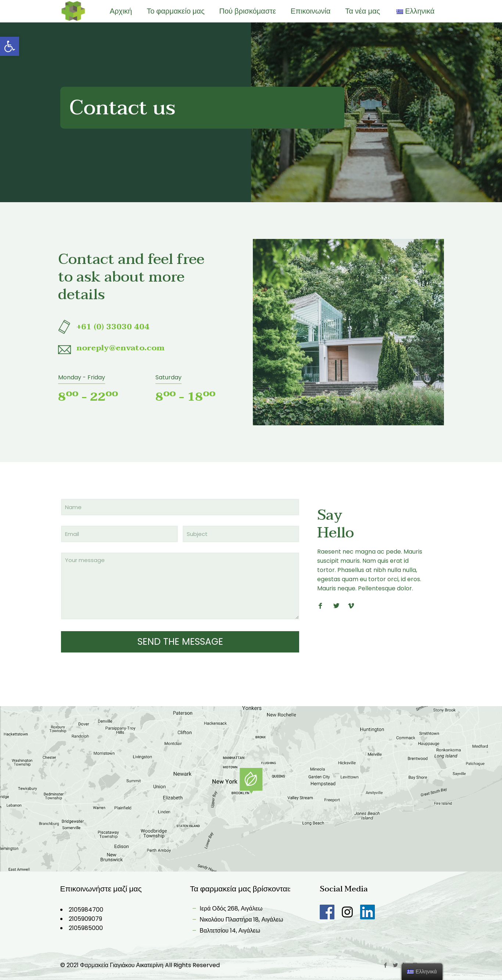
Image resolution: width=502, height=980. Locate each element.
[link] (10, 46)
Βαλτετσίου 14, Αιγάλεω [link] (225, 931)
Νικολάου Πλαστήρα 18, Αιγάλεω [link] (237, 920)
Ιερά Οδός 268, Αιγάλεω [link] (226, 909)
